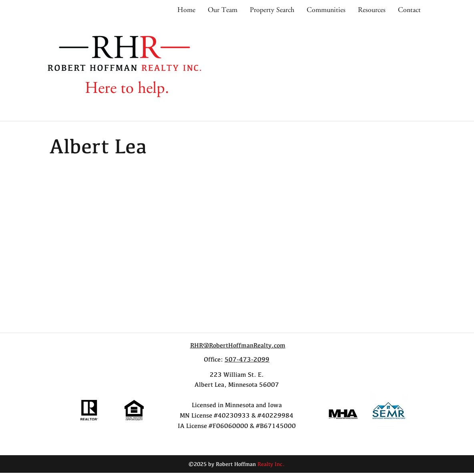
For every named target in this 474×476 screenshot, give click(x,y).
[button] (326, 10)
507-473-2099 (247, 360)
